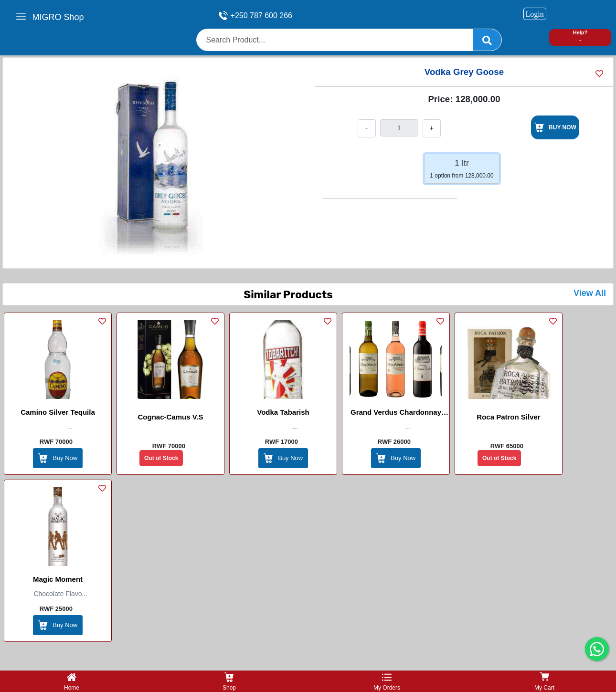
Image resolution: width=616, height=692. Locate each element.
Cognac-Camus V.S (171, 417)
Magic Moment (58, 579)
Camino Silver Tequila (58, 412)
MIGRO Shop (58, 17)
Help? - (580, 36)
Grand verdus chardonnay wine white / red (396, 414)
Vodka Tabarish (283, 412)
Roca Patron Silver (508, 417)
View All (590, 293)
